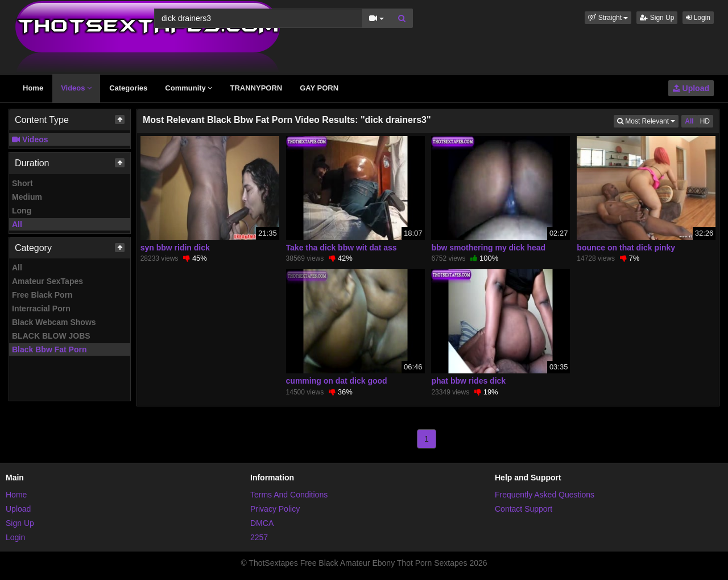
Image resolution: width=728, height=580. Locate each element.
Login (698, 18)
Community (189, 88)
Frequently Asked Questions (545, 495)
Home (33, 88)
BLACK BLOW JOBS (51, 336)
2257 (259, 537)
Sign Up (657, 18)
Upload (691, 88)
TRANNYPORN (256, 88)
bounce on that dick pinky (626, 248)
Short (22, 183)
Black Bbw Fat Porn (49, 349)
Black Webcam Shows (54, 322)
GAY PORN (319, 88)
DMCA (262, 523)
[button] (608, 18)
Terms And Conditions (289, 495)
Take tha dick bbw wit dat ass (342, 248)
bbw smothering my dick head (488, 248)
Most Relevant (648, 120)
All (17, 224)
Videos (76, 88)
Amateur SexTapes (47, 281)
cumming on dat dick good (337, 381)
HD (705, 121)
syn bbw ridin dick (175, 248)
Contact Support (524, 509)
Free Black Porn (42, 295)
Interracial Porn (41, 308)
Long (22, 211)
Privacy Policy (275, 509)
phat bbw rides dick (468, 381)
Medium (27, 197)
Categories (128, 88)
